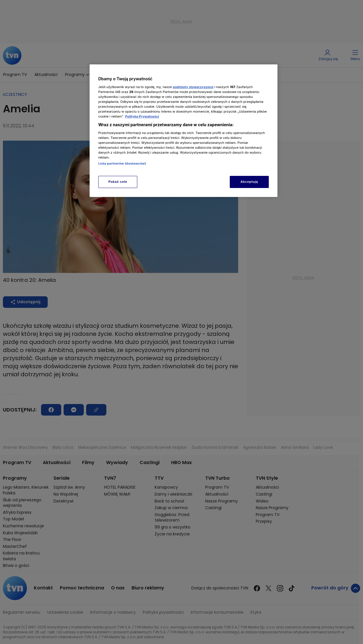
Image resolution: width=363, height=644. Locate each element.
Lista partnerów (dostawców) (122, 163)
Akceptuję (249, 182)
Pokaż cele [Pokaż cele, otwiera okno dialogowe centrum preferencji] (118, 182)
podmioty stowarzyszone (193, 87)
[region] (184, 131)
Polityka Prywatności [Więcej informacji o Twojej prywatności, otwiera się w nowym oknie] (142, 116)
